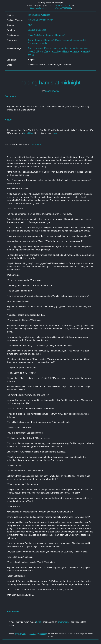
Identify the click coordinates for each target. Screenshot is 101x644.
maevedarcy (52, 91)
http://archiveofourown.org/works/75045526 (50, 8)
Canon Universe (36, 48)
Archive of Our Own (62, 6)
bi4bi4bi (40, 51)
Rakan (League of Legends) (68, 40)
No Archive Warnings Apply (41, 20)
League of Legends (37, 30)
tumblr (39, 622)
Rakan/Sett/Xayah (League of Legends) (46, 35)
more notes (37, 145)
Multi (30, 25)
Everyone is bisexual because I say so (62, 51)
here (55, 133)
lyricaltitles (28, 133)
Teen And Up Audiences (39, 15)
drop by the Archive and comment (31, 634)
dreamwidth (63, 622)
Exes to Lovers (51, 48)
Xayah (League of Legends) (41, 40)
